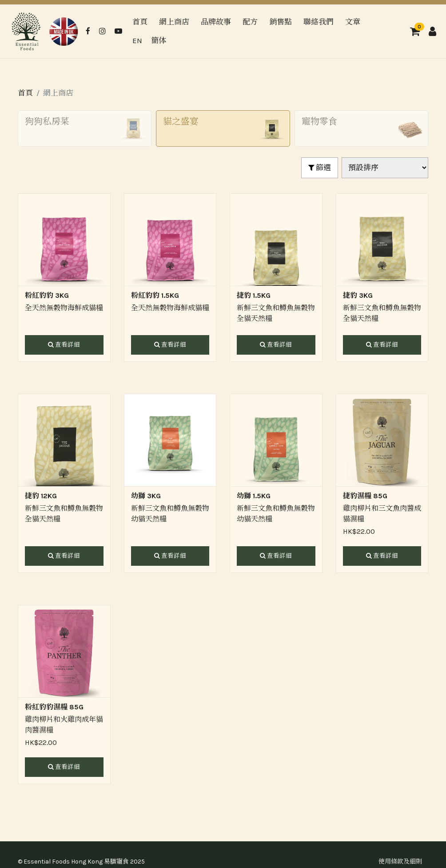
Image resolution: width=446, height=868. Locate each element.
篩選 (320, 168)
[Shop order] (385, 168)
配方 (250, 22)
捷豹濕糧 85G (365, 496)
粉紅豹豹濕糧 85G (54, 707)
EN (137, 40)
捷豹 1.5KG (254, 295)
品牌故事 (216, 22)
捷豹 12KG (41, 496)
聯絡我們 (319, 22)
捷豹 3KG (358, 295)
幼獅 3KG (146, 496)
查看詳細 (64, 345)
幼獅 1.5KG (254, 496)
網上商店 (174, 22)
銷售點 (281, 22)
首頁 (140, 22)
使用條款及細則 (400, 862)
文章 (353, 22)
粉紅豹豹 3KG (47, 295)
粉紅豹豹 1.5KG (155, 295)
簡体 (159, 40)
